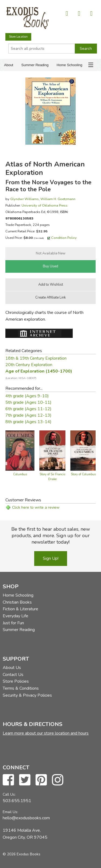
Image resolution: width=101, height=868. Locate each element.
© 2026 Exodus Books (22, 854)
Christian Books (17, 602)
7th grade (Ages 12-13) (28, 415)
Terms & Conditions (21, 688)
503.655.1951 (17, 801)
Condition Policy (64, 238)
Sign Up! (51, 558)
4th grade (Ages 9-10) (27, 396)
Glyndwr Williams (25, 199)
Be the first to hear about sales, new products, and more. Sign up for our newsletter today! (51, 536)
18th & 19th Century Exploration (36, 358)
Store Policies (16, 681)
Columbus (20, 474)
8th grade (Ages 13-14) (28, 422)
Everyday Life (15, 616)
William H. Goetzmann (58, 199)
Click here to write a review (36, 507)
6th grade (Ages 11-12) (28, 409)
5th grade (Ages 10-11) (28, 402)
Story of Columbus (83, 474)
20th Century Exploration (29, 365)
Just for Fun (13, 623)
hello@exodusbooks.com (26, 818)
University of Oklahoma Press (45, 205)
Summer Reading (35, 65)
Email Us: (10, 812)
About (9, 65)
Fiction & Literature (20, 609)
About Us (12, 668)
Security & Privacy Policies (27, 695)
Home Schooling (69, 65)
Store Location (18, 37)
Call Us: (9, 794)
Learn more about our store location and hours (46, 733)
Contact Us (13, 675)
